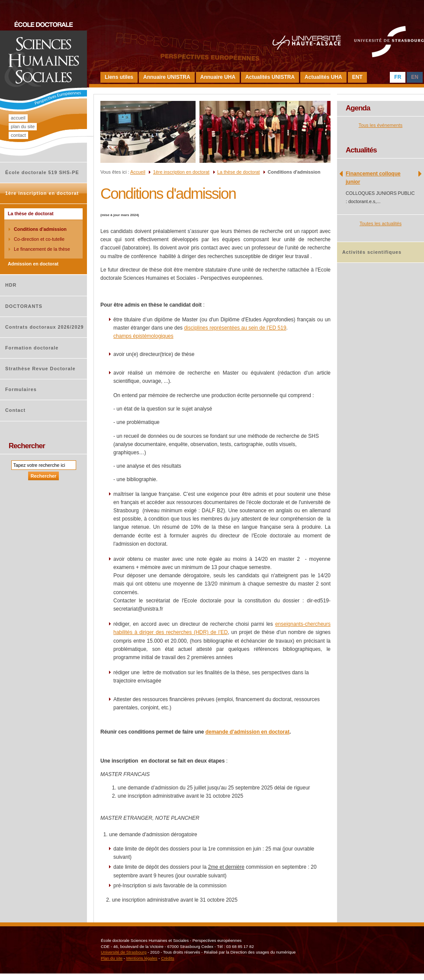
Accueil (18, 118)
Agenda (358, 108)
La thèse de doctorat (238, 172)
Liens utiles (119, 77)
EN (415, 77)
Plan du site (23, 126)
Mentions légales (142, 958)
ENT (357, 77)
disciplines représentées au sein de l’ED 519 (235, 328)
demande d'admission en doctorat (247, 732)
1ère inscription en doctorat (181, 172)
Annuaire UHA (218, 77)
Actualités (361, 150)
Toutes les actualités (381, 223)
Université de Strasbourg (124, 952)
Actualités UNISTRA (270, 77)
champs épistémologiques (143, 336)
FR (398, 77)
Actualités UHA (323, 77)
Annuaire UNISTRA (167, 77)
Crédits (167, 958)
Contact (18, 135)
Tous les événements (381, 125)
